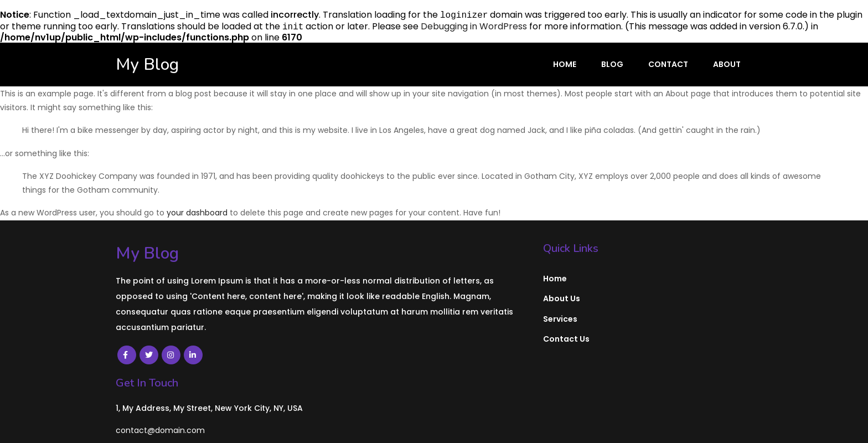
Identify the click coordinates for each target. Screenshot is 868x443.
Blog (612, 64)
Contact (668, 64)
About (727, 64)
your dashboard (197, 213)
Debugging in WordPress (474, 26)
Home (565, 64)
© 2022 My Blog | (154, 426)
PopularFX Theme (231, 426)
